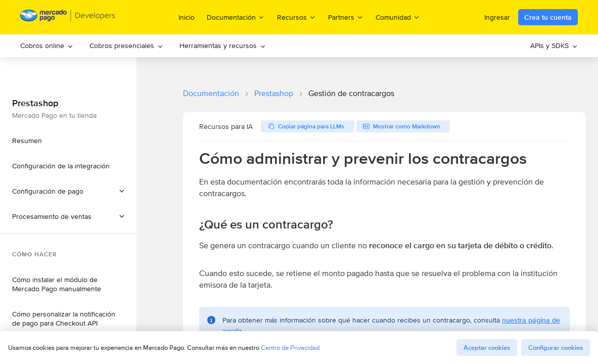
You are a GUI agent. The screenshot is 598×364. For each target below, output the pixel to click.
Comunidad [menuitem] (398, 17)
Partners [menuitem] (346, 17)
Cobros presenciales (126, 45)
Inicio (187, 17)
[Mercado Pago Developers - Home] (68, 17)
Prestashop (274, 93)
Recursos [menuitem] (296, 17)
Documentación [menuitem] (236, 17)
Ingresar (497, 17)
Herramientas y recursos (223, 45)
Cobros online (47, 45)
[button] (68, 216)
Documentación (211, 93)
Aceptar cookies (487, 348)
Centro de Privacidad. (291, 348)
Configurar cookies (556, 348)
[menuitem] (47, 46)
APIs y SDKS (554, 45)
